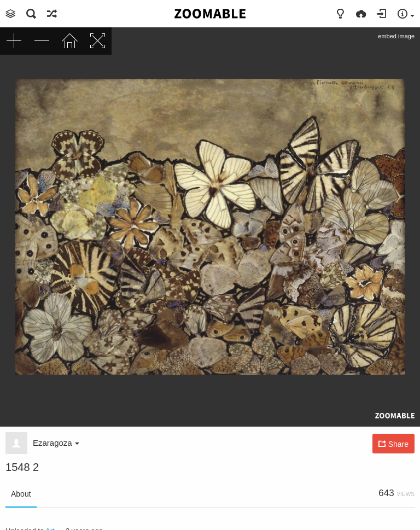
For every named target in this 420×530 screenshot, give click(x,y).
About (21, 494)
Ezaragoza (56, 443)
